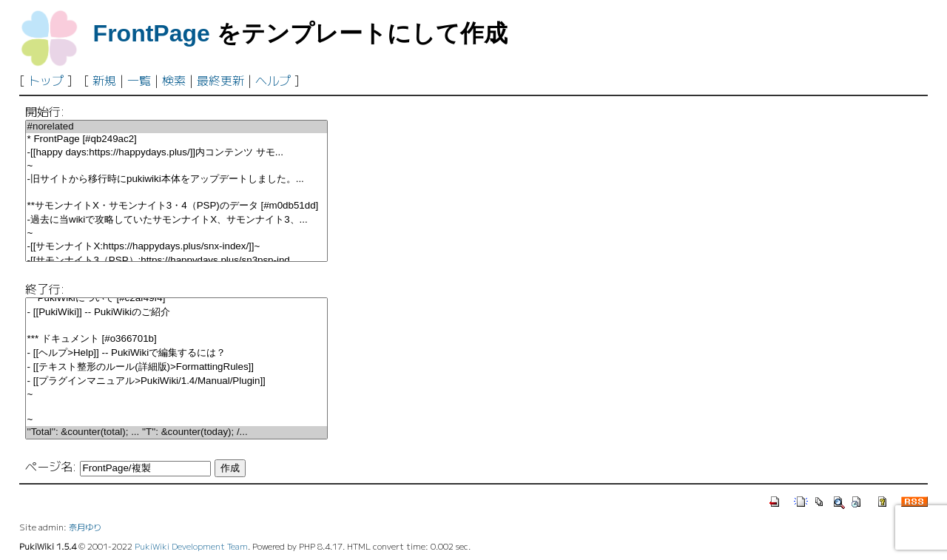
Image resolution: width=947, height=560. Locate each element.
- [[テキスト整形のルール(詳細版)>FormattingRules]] (176, 367)
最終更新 (220, 80)
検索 (174, 80)
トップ (46, 80)
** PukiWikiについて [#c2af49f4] (176, 298)
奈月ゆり (85, 527)
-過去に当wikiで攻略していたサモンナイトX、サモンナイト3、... (176, 220)
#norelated (176, 127)
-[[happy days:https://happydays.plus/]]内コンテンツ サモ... (176, 153)
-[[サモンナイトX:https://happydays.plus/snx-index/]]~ (176, 247)
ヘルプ (273, 80)
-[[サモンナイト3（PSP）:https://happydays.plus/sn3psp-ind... (176, 261)
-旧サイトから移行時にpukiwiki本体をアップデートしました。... (176, 179)
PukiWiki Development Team (191, 546)
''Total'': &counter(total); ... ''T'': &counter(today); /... (176, 432)
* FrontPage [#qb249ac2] (176, 139)
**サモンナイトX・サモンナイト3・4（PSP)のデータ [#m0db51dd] (176, 206)
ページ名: (51, 466)
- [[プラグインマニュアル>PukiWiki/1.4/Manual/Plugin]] (176, 381)
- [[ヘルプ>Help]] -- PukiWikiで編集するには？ (176, 353)
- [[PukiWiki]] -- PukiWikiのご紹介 (176, 313)
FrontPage (152, 33)
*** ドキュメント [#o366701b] (176, 339)
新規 (104, 80)
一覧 (139, 80)
